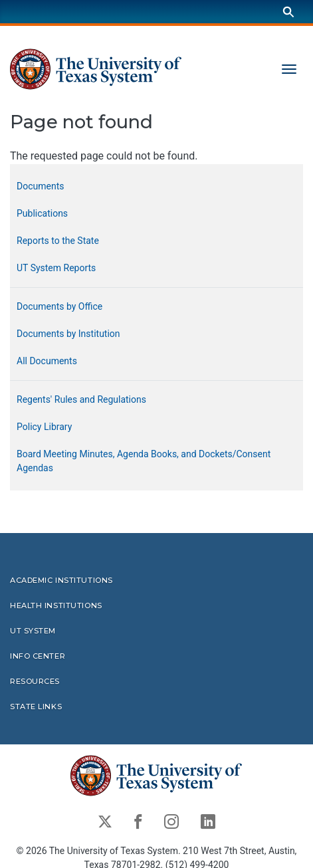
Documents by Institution (68, 334)
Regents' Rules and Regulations (81, 399)
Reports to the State (58, 241)
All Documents (47, 361)
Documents (40, 186)
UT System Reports (56, 268)
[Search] (288, 12)
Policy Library (44, 427)
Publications (42, 213)
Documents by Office (59, 306)
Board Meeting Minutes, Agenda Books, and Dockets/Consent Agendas (144, 461)
